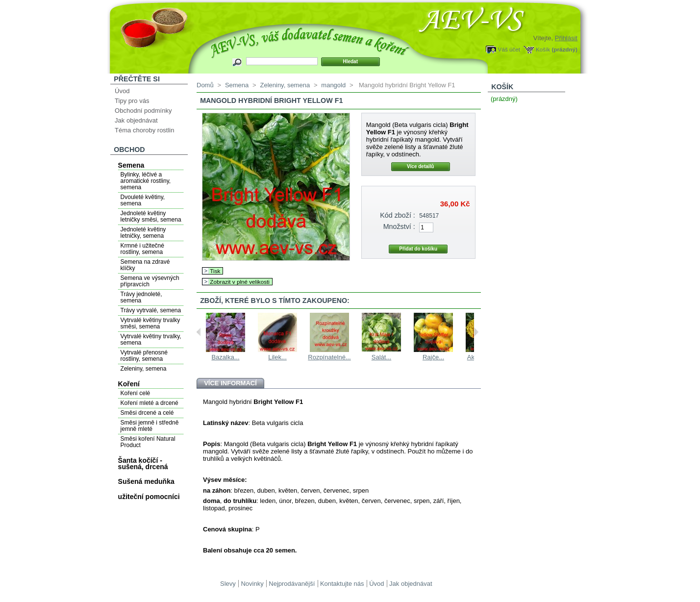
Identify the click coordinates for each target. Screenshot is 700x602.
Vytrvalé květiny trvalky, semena (151, 339)
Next (476, 332)
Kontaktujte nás (342, 584)
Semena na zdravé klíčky (145, 265)
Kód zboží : (398, 215)
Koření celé (136, 393)
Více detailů (421, 166)
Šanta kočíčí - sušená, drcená (143, 464)
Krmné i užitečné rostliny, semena (142, 249)
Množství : (399, 226)
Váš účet (509, 49)
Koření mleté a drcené (150, 403)
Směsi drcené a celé (147, 413)
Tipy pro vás (132, 101)
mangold (333, 85)
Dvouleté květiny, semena (143, 200)
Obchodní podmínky (143, 111)
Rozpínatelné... (329, 357)
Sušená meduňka (146, 481)
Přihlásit (566, 38)
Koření (129, 384)
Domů (205, 85)
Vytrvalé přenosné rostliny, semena (144, 356)
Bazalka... (225, 357)
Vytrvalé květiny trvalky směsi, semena (150, 323)
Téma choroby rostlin (144, 130)
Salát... (381, 357)
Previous (199, 332)
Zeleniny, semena (144, 369)
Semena (131, 165)
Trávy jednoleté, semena (141, 297)
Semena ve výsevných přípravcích (150, 281)
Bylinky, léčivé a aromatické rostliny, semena (146, 181)
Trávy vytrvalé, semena (151, 310)
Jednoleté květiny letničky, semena (143, 233)
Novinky (252, 584)
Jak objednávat (136, 120)
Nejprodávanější (292, 584)
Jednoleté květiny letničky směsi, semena (151, 216)
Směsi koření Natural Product (148, 442)
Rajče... (433, 357)
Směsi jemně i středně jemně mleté (150, 426)
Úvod (122, 91)
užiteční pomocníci (149, 497)
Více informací (230, 383)
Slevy (228, 584)
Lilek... (277, 357)
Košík (543, 49)
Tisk (215, 271)
